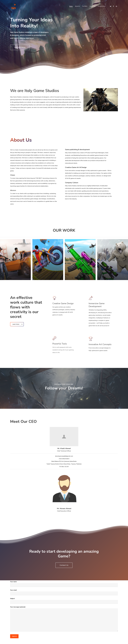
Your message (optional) (64, 619)
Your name (64, 584)
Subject (64, 601)
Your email (64, 592)
